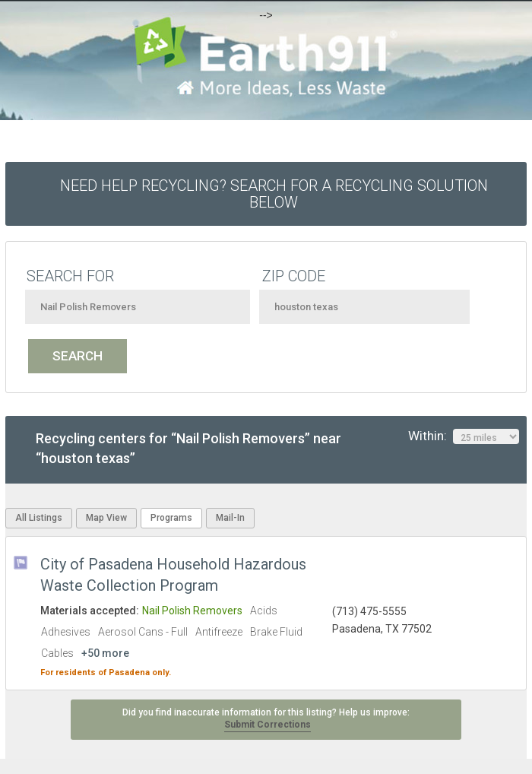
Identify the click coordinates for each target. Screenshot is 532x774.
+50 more (105, 653)
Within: (464, 436)
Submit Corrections (268, 725)
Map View (106, 518)
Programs (171, 518)
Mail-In (230, 518)
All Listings (39, 518)
